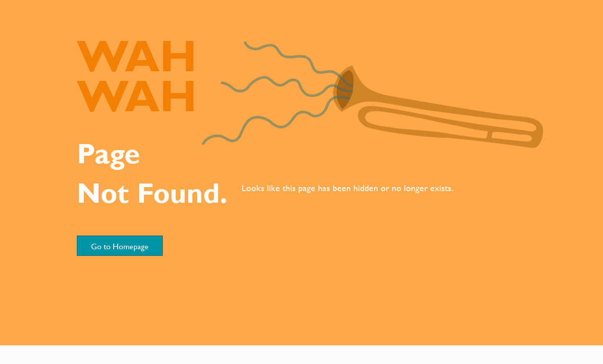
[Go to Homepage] (120, 246)
